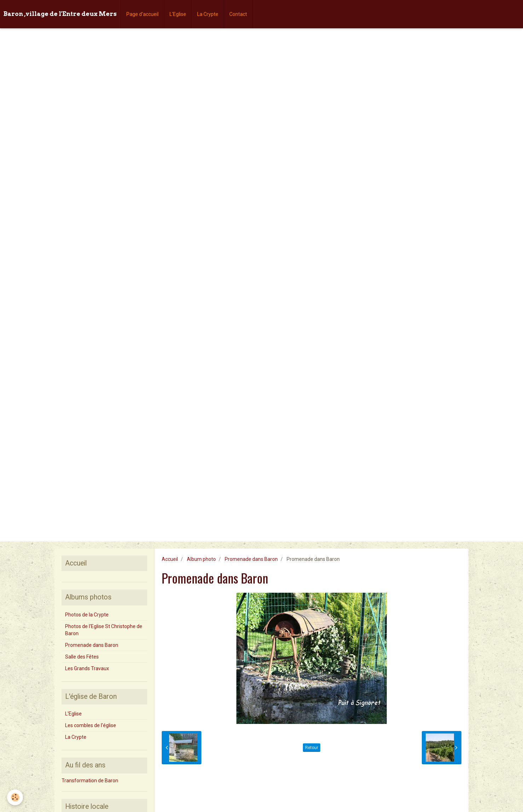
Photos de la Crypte (87, 615)
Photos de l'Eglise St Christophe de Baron (104, 630)
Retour (312, 748)
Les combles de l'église (91, 725)
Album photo (201, 559)
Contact (238, 14)
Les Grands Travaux (87, 668)
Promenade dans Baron (251, 559)
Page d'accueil (142, 14)
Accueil (170, 559)
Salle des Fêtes (82, 657)
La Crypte (208, 14)
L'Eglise (178, 14)
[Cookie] (15, 797)
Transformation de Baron (90, 781)
